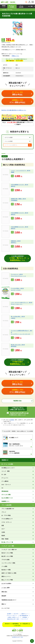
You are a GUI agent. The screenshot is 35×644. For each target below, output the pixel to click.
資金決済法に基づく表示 (13, 619)
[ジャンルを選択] (17, 141)
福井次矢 (13, 186)
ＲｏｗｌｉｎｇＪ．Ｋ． (17, 304)
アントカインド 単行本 (17, 274)
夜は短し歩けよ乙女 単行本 (18, 345)
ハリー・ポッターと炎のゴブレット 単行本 (22, 302)
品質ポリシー (25, 614)
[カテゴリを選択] (17, 137)
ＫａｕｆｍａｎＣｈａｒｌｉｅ (18, 276)
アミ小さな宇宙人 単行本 (17, 288)
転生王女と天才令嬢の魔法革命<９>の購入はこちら (14, 110)
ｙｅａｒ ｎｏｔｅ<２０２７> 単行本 (21, 171)
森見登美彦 (14, 346)
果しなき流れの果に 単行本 (18, 317)
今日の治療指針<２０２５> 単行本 (20, 213)
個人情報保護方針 (24, 616)
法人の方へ (16, 614)
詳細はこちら (15, 56)
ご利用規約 (24, 617)
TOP (32, 641)
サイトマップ (25, 619)
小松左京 (13, 318)
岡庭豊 (13, 172)
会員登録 (12, 420)
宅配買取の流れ (17, 401)
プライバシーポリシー (12, 616)
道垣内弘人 (14, 243)
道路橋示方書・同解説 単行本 (18, 199)
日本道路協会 (14, 200)
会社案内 (9, 614)
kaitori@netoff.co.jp (19, 413)
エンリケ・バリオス (16, 290)
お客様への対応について (13, 617)
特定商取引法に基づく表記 (17, 637)
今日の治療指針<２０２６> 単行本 (20, 185)
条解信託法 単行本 (16, 241)
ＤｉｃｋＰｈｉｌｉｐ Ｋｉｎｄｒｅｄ (21, 334)
